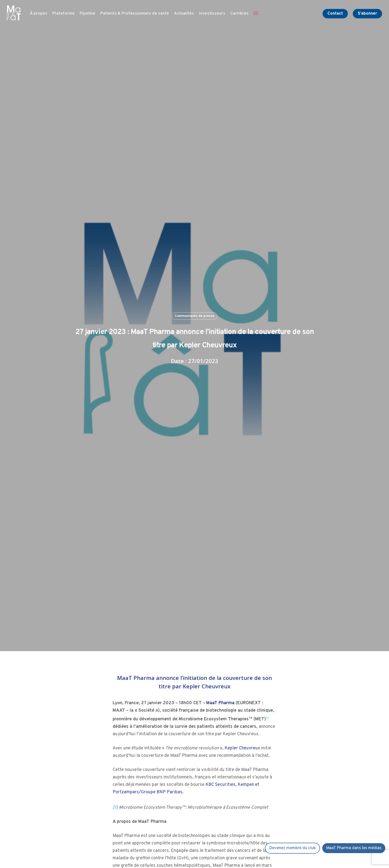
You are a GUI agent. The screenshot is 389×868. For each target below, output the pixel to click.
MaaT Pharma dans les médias (354, 848)
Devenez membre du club (292, 848)
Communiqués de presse (194, 316)
